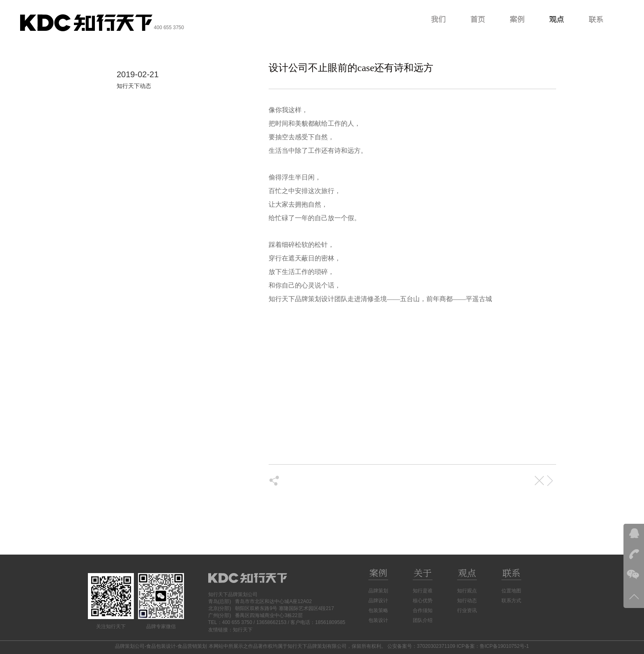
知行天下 (243, 630)
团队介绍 (423, 620)
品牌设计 (378, 601)
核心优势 (423, 601)
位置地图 (511, 591)
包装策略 (378, 610)
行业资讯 (467, 610)
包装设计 (378, 620)
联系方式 (511, 601)
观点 (557, 19)
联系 (596, 19)
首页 (478, 19)
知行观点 (467, 591)
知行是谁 (423, 591)
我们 (438, 19)
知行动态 (467, 601)
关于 (423, 573)
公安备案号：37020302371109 (421, 646)
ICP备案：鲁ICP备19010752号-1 (493, 646)
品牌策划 (378, 591)
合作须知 (423, 610)
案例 (517, 19)
